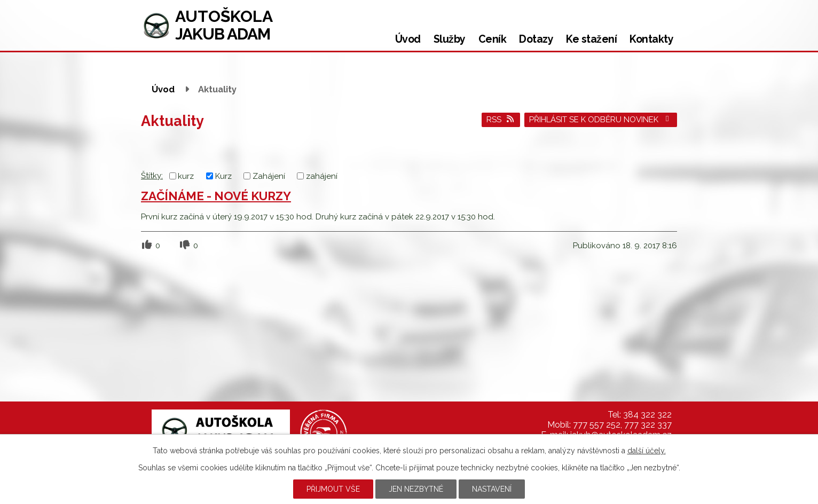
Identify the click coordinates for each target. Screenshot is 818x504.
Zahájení (269, 176)
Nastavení (492, 489)
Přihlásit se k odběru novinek (601, 120)
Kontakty (651, 39)
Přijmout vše (333, 489)
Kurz (223, 176)
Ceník (493, 39)
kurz (186, 176)
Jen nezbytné (416, 489)
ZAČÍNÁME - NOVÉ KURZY (216, 196)
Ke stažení (591, 39)
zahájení (322, 176)
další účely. (647, 451)
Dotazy (536, 39)
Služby (450, 39)
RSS (501, 120)
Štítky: (152, 176)
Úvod (408, 39)
